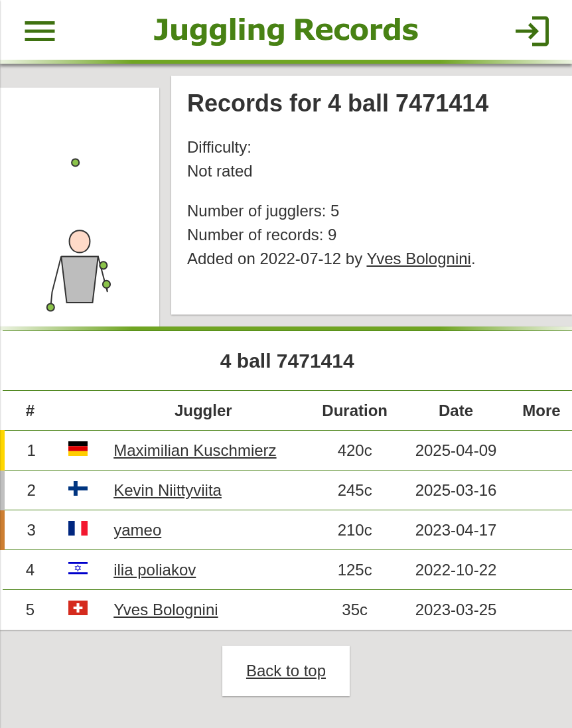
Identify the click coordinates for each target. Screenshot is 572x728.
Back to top (286, 671)
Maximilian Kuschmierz (195, 450)
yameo (137, 530)
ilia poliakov (155, 570)
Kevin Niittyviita (168, 490)
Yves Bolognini (418, 258)
